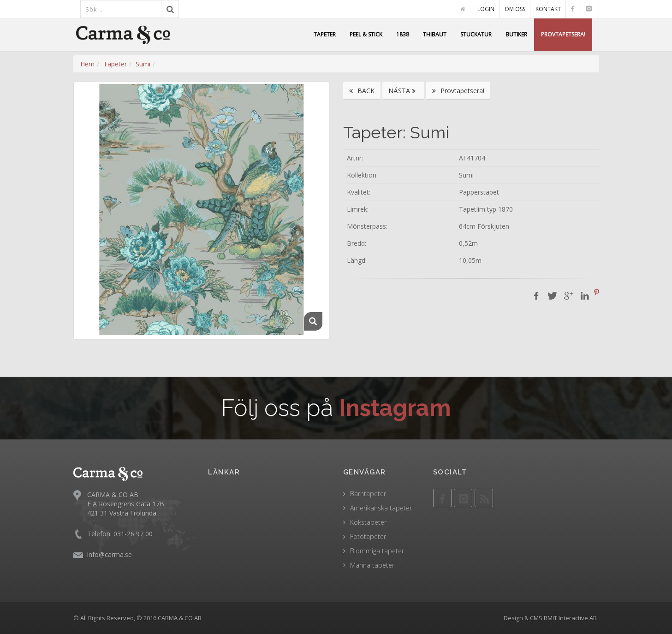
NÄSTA (403, 91)
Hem (87, 64)
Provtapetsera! (458, 91)
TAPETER (325, 34)
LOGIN (486, 9)
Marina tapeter (372, 565)
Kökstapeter (368, 522)
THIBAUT (435, 34)
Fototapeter (368, 536)
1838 (403, 34)
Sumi (143, 64)
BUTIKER (516, 34)
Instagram (395, 408)
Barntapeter (368, 494)
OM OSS (515, 9)
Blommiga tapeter (377, 551)
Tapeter (115, 64)
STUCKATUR (476, 34)
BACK (362, 91)
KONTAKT (548, 9)
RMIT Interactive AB (570, 618)
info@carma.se (110, 554)
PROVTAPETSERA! (563, 34)
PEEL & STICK (366, 34)
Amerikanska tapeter (381, 508)
